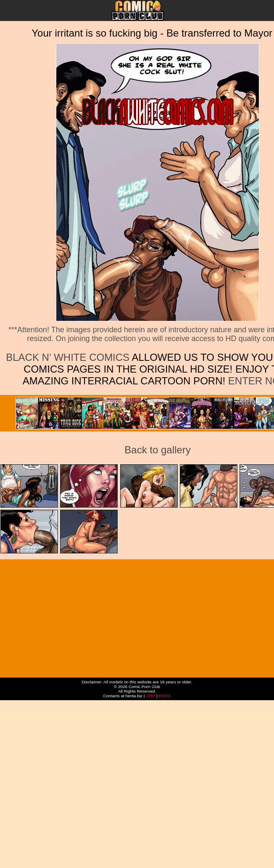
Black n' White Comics (68, 357)
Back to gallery (157, 450)
